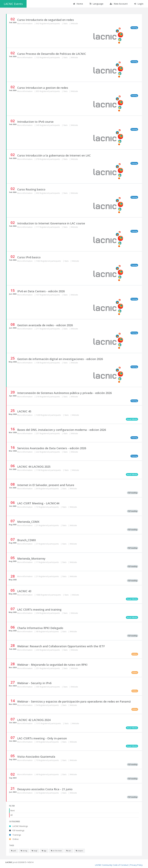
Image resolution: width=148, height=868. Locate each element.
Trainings (15, 835)
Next (13, 810)
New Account (119, 4)
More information (25, 24)
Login (139, 4)
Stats (66, 24)
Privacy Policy (136, 865)
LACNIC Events (13, 4)
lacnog (24, 851)
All (11, 815)
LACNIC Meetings (19, 826)
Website (74, 24)
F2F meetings (17, 830)
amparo (79, 851)
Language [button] (96, 4)
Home (78, 4)
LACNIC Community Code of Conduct (112, 865)
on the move (56, 851)
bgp (44, 851)
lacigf (34, 851)
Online (14, 839)
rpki (69, 851)
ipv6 (14, 851)
